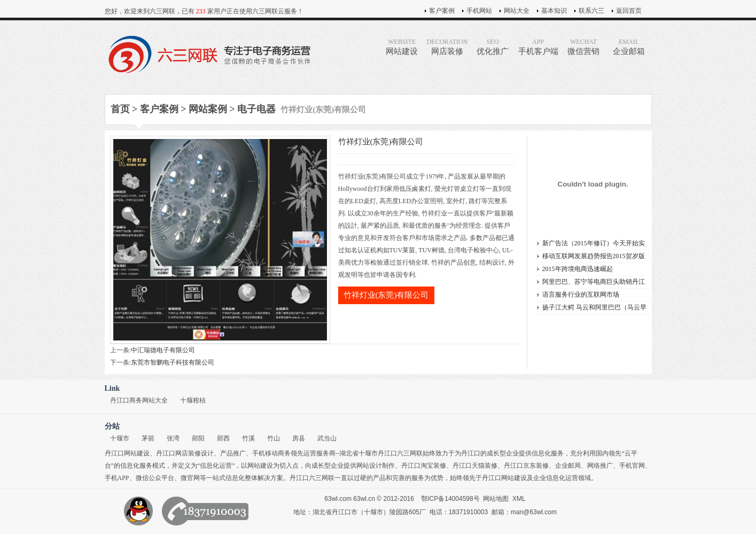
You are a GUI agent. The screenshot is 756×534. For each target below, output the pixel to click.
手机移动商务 (271, 453)
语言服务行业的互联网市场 (581, 295)
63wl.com (338, 499)
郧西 (223, 438)
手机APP (117, 478)
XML (519, 499)
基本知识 (554, 11)
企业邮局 (568, 466)
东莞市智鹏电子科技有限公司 (173, 362)
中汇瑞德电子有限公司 (163, 350)
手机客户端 (538, 47)
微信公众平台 (155, 478)
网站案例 (208, 109)
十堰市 (120, 438)
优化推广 (493, 47)
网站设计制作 (376, 466)
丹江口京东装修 (526, 466)
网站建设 (402, 47)
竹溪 (248, 438)
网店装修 (447, 47)
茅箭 (148, 438)
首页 (120, 109)
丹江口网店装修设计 (185, 453)
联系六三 (591, 11)
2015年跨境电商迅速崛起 (578, 269)
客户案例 (442, 11)
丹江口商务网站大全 (139, 400)
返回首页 (629, 11)
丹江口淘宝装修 (424, 466)
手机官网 (632, 466)
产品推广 (233, 453)
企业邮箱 (629, 47)
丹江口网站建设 (127, 453)
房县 (299, 438)
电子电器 (256, 109)
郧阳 (198, 438)
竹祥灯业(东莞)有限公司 (386, 295)
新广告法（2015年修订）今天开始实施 (594, 245)
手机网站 (479, 11)
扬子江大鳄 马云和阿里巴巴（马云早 (594, 307)
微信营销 (584, 47)
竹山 (274, 438)
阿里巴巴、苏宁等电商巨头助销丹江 (594, 282)
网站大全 (517, 11)
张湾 (173, 438)
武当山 (327, 438)
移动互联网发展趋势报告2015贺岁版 (594, 256)
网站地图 (496, 499)
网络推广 (600, 466)
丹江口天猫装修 (475, 466)
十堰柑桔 (193, 400)
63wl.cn (364, 499)
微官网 (190, 478)
